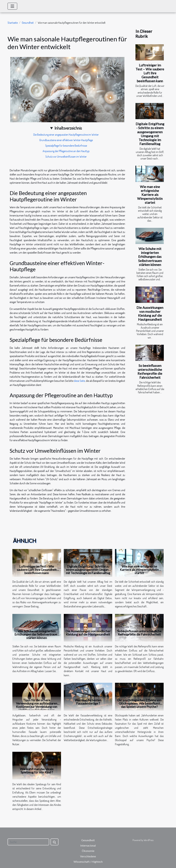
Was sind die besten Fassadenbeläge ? (88, 702)
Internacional (88, 845)
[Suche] (28, 842)
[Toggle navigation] (12, 6)
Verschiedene (88, 856)
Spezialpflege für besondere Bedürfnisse (66, 146)
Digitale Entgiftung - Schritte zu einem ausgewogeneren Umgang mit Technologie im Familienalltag (150, 134)
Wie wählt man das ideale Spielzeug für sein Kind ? (37, 771)
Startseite (13, 23)
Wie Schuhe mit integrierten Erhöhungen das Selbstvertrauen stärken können (150, 257)
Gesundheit (28, 23)
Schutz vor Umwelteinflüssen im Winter (66, 157)
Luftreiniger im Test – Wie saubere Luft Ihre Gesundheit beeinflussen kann (150, 73)
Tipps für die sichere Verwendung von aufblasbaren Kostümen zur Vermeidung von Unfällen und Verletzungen (37, 705)
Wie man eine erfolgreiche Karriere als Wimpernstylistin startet (150, 195)
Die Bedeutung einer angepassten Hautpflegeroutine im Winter (66, 135)
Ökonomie (88, 851)
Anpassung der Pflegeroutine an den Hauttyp (66, 151)
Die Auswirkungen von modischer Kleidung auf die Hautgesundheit (150, 313)
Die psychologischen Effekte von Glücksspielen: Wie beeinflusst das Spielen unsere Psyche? (139, 703)
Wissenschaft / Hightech (88, 862)
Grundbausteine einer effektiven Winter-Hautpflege (66, 140)
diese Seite (79, 381)
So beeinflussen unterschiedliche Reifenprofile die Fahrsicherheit (150, 372)
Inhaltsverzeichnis (68, 128)
